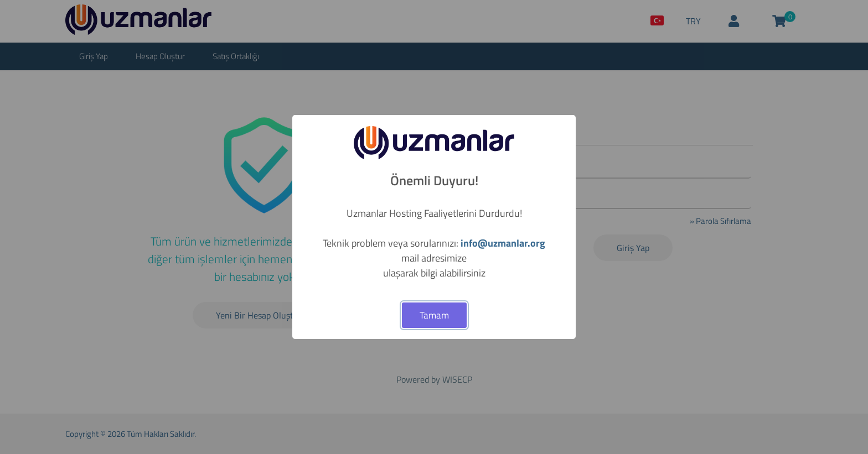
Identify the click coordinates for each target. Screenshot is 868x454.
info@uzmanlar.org (503, 243)
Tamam (434, 315)
